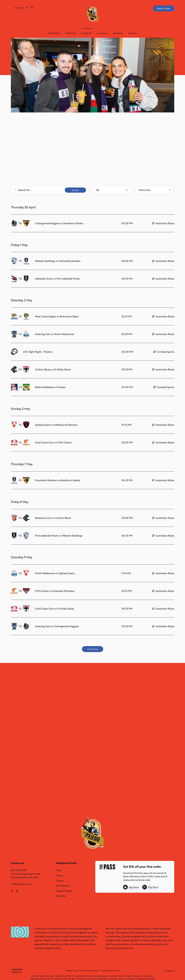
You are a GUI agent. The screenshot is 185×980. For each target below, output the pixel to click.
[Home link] (92, 14)
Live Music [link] (102, 33)
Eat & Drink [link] (54, 33)
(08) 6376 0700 (19, 870)
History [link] (59, 875)
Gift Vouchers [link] (63, 886)
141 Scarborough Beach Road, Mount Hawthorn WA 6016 (26, 876)
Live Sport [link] (87, 33)
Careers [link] (60, 881)
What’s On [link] (71, 33)
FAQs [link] (59, 870)
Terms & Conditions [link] (90, 971)
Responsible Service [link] (110, 971)
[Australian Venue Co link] (17, 970)
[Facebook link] (27, 7)
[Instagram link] (32, 7)
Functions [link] (118, 33)
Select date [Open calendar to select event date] (145, 190)
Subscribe (19, 8)
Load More (93, 649)
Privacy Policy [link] (72, 971)
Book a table (164, 8)
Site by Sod (169, 971)
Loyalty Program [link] (64, 891)
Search (75, 190)
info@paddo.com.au (21, 884)
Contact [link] (132, 33)
